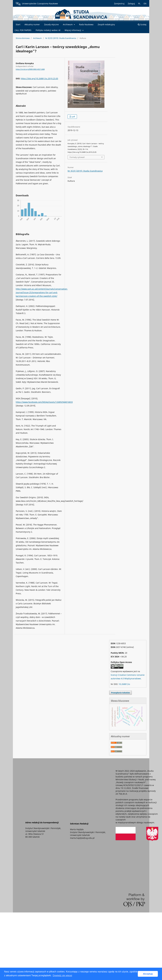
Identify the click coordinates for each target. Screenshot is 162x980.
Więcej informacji (73, 30)
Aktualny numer (32, 24)
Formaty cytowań (77, 157)
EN (145, 4)
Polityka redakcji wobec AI (48, 30)
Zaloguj (131, 4)
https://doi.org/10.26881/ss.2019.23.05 (39, 79)
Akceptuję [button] (148, 974)
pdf (73, 117)
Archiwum (68, 24)
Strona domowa (23, 38)
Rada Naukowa (86, 24)
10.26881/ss (124, 684)
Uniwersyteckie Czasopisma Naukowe (37, 4)
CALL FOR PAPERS (23, 30)
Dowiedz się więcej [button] (62, 975)
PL (139, 4)
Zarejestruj (119, 4)
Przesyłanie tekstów (120, 693)
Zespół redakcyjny (106, 24)
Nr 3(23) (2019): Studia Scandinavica (61, 38)
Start (18, 24)
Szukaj (142, 24)
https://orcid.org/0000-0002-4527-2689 (30, 69)
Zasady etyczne (51, 24)
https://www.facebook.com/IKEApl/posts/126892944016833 (44, 402)
